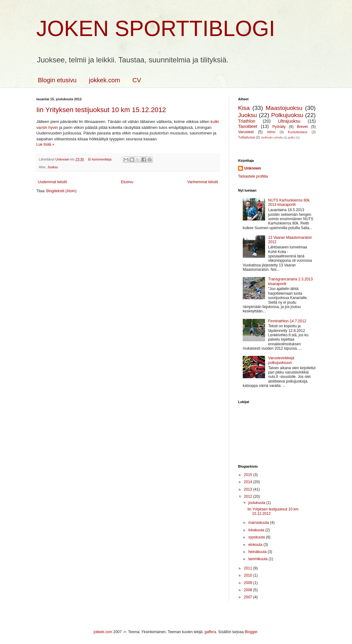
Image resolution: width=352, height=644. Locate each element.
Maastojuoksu (284, 108)
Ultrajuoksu (289, 121)
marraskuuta (259, 523)
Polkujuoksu (287, 115)
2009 (249, 583)
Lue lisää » (45, 144)
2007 (249, 597)
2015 (249, 475)
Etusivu (127, 182)
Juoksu (53, 167)
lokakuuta (257, 530)
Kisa (244, 108)
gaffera (210, 632)
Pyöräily (279, 127)
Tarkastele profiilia (253, 176)
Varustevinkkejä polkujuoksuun (281, 360)
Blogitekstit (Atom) (61, 191)
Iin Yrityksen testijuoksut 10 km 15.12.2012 (101, 110)
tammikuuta (258, 559)
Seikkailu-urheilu (272, 137)
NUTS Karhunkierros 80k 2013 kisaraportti (289, 202)
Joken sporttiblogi (156, 29)
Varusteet (246, 132)
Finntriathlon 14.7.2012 (287, 321)
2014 (249, 482)
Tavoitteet (248, 126)
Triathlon (247, 121)
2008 (249, 590)
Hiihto (271, 132)
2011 (249, 568)
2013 (249, 489)
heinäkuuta (258, 552)
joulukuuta (257, 503)
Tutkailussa (246, 137)
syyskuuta (257, 537)
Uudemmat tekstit (52, 182)
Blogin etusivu (57, 80)
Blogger (251, 632)
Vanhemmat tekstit (203, 182)
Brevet (302, 127)
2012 (249, 497)
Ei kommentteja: (101, 159)
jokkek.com (105, 80)
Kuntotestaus (298, 132)
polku (292, 137)
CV (137, 80)
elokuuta (256, 545)
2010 (249, 575)
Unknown (63, 159)
